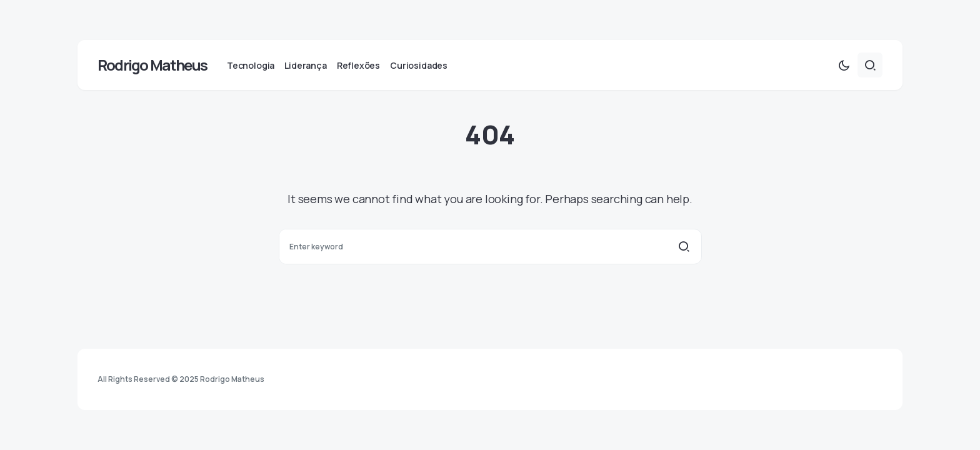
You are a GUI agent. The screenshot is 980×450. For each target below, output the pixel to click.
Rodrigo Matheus (152, 65)
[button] (844, 65)
